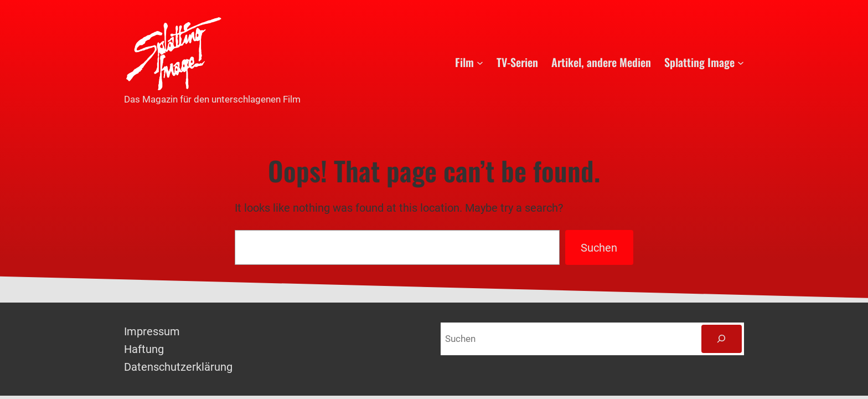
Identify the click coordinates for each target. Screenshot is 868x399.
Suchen (599, 248)
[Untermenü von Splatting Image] (741, 62)
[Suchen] (722, 339)
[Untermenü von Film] (480, 62)
